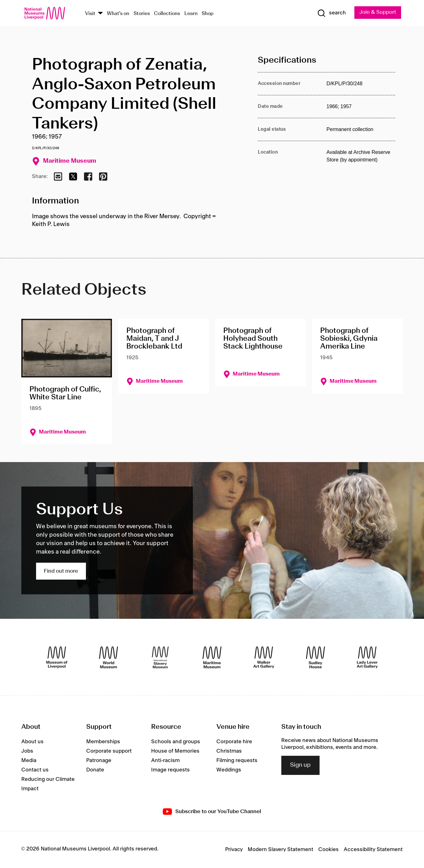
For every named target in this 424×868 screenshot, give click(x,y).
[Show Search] (331, 13)
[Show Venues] (100, 14)
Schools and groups (176, 742)
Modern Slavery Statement (281, 850)
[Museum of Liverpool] (57, 657)
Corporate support (109, 751)
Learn (191, 14)
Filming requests (237, 760)
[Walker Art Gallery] (264, 657)
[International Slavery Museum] (160, 657)
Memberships (103, 742)
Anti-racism (165, 760)
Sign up (300, 765)
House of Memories (175, 751)
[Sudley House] (315, 657)
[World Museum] (109, 657)
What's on (118, 14)
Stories (142, 14)
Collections (167, 14)
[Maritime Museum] (212, 657)
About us (32, 742)
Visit (90, 14)
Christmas (229, 751)
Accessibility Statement (373, 850)
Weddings (229, 770)
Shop (208, 14)
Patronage (99, 760)
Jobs (27, 751)
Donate (95, 770)
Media (29, 760)
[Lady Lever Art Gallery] (367, 657)
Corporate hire (234, 742)
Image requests (170, 770)
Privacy (234, 850)
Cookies (329, 850)
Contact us (35, 770)
